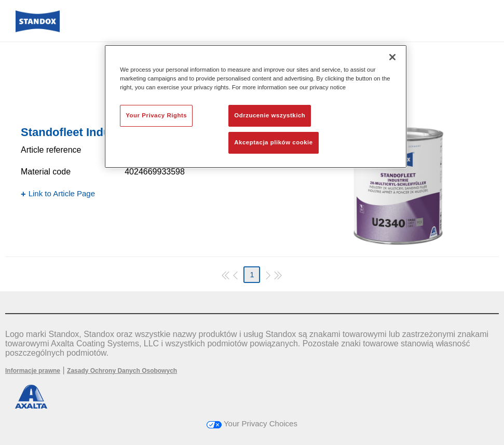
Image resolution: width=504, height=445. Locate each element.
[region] (256, 106)
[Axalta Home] (38, 29)
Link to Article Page (62, 193)
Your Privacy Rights (156, 115)
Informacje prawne (33, 371)
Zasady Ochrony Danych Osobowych (122, 371)
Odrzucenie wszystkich (270, 115)
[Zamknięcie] (392, 57)
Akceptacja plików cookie (273, 142)
